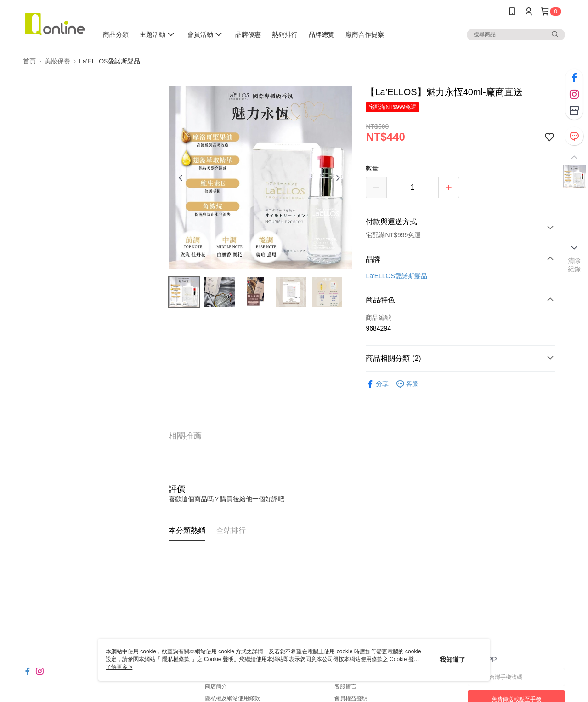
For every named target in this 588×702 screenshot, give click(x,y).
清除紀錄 (574, 265)
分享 (377, 384)
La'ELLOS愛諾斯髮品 (396, 276)
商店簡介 (216, 686)
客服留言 (345, 686)
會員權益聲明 (351, 698)
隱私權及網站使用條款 (232, 698)
